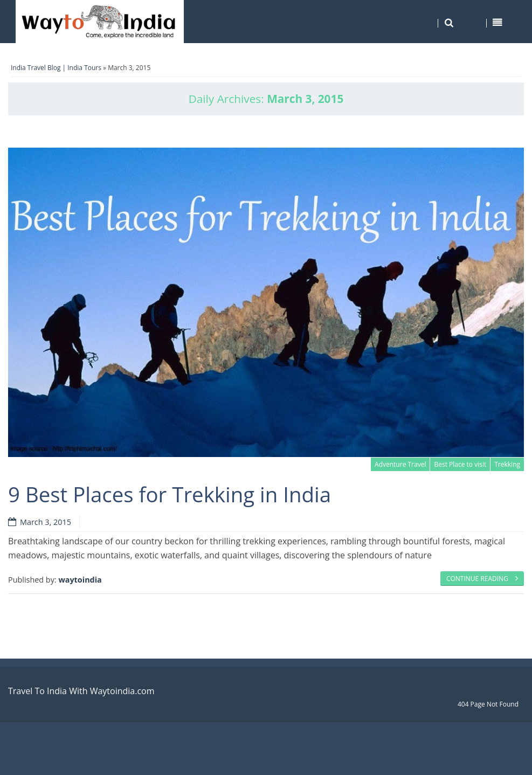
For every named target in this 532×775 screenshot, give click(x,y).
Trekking (507, 464)
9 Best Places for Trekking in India (170, 494)
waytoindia (80, 580)
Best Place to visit (460, 464)
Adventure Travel (400, 464)
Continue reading (482, 579)
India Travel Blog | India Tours (56, 68)
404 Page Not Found (488, 704)
